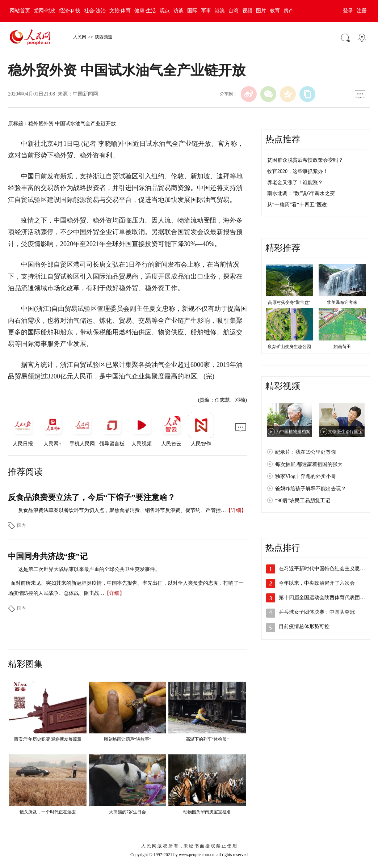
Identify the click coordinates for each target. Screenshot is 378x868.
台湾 (234, 11)
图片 (261, 11)
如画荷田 (342, 347)
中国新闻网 (85, 94)
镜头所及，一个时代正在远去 (48, 812)
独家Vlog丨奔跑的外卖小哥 (306, 476)
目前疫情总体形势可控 (304, 626)
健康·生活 (145, 11)
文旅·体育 (120, 11)
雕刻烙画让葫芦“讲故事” (128, 739)
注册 (362, 11)
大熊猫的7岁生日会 (127, 812)
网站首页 (20, 11)
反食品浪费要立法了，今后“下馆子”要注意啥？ (92, 497)
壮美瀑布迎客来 (342, 302)
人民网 (80, 37)
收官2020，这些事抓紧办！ (298, 171)
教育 (275, 11)
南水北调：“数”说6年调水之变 (301, 193)
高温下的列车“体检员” (207, 739)
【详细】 (236, 510)
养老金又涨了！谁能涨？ (295, 183)
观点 (165, 11)
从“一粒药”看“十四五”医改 (297, 205)
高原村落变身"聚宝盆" (289, 302)
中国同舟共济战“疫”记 (48, 556)
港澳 (220, 11)
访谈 (178, 11)
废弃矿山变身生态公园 (289, 347)
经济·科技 (70, 11)
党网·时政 (45, 11)
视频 (247, 11)
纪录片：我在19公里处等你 (306, 452)
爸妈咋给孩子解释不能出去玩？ (311, 489)
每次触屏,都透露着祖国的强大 (309, 464)
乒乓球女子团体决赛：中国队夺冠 (317, 612)
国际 (192, 11)
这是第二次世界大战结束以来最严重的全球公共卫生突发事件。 (89, 569)
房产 (289, 11)
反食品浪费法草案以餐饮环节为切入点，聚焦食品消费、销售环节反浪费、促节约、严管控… (122, 510)
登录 (348, 11)
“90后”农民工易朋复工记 (303, 501)
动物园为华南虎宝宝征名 (207, 812)
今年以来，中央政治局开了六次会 (317, 583)
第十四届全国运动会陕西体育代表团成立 (324, 598)
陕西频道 (104, 37)
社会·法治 (95, 11)
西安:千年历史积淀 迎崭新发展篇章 (48, 739)
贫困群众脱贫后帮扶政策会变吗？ (305, 160)
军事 (206, 11)
